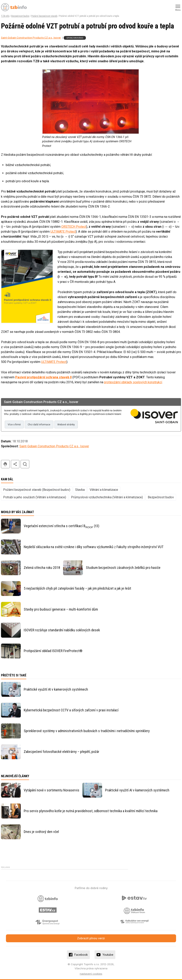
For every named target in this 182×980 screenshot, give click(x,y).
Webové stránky (66, 425)
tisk (5, 464)
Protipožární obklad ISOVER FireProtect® (53, 651)
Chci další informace (39, 425)
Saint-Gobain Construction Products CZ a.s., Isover (31, 38)
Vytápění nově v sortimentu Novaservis (52, 790)
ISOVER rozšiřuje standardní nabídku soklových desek (62, 630)
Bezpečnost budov (20, 16)
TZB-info (5, 16)
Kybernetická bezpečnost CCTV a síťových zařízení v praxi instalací (71, 710)
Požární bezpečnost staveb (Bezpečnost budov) (37, 490)
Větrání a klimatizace (104, 490)
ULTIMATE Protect (63, 232)
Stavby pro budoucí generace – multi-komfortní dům (61, 609)
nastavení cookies (91, 974)
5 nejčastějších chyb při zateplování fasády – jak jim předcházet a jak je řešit (77, 588)
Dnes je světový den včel (41, 832)
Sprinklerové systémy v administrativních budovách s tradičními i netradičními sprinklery (87, 731)
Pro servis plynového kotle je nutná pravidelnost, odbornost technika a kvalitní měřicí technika (91, 811)
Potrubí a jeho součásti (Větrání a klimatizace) (35, 497)
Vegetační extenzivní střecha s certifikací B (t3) (62, 526)
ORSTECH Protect (74, 227)
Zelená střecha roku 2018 (42, 568)
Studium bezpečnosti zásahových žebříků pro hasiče (123, 568)
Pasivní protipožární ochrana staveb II (43, 377)
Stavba (80, 490)
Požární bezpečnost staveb (44, 16)
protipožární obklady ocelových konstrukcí (133, 382)
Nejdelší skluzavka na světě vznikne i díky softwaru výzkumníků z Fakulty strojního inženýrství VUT (94, 547)
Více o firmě (14, 425)
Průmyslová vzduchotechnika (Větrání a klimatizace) (107, 497)
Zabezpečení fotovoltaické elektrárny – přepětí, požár (62, 752)
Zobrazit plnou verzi (91, 938)
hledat (25, 464)
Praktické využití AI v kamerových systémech (56, 689)
